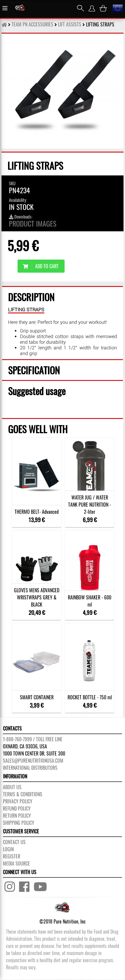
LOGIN (8, 849)
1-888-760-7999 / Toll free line (33, 739)
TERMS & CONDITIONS (23, 794)
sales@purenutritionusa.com (33, 761)
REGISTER (12, 856)
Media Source (17, 863)
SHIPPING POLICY (19, 823)
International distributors (30, 768)
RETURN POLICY (17, 816)
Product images (33, 223)
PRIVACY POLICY (18, 801)
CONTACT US (14, 842)
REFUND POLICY (17, 808)
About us (12, 787)
